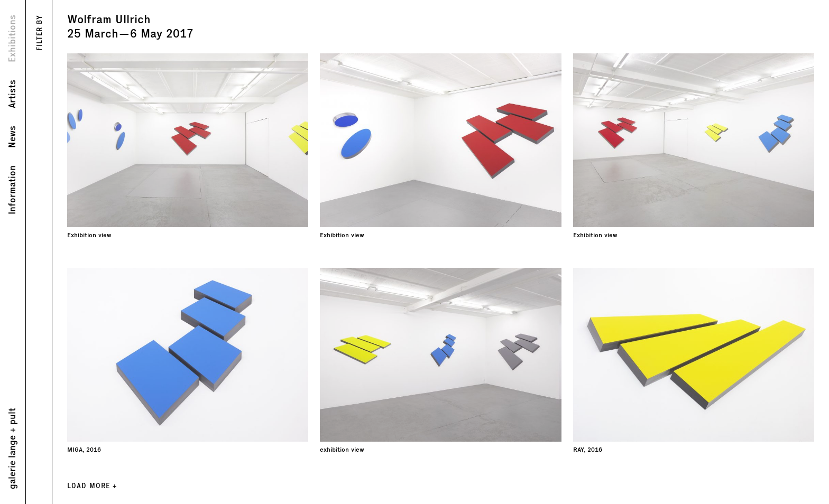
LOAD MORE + (92, 486)
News (12, 137)
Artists (12, 94)
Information (12, 190)
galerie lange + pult (12, 449)
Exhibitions (12, 39)
